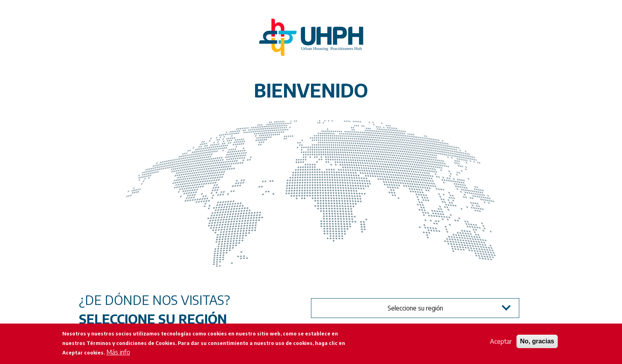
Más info (118, 352)
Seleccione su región (415, 308)
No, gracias (537, 341)
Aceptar (501, 341)
